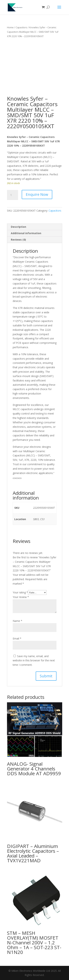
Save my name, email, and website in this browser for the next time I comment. (34, 661)
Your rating (20, 592)
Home (10, 27)
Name (17, 621)
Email (17, 638)
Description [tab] (18, 227)
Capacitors (21, 27)
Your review (21, 597)
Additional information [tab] (26, 233)
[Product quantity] (13, 195)
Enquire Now (37, 194)
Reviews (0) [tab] (18, 240)
